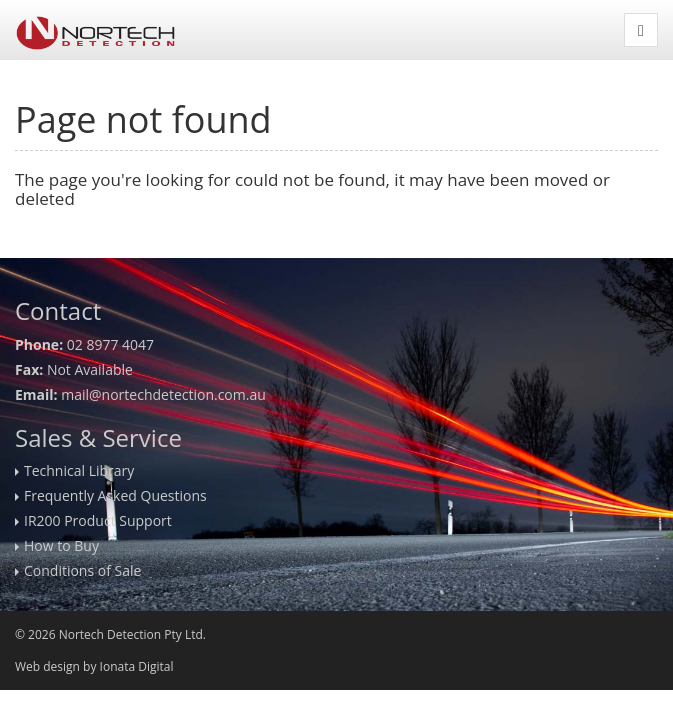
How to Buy (61, 545)
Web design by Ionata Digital (94, 666)
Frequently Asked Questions (115, 495)
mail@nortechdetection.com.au (163, 394)
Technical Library (79, 470)
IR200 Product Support (98, 520)
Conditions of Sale (82, 570)
